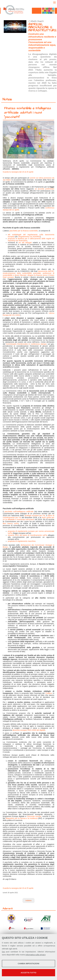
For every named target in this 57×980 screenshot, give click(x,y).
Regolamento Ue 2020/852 (29, 237)
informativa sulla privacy (36, 955)
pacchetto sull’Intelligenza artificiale (19, 511)
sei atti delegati (25, 243)
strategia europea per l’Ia (35, 515)
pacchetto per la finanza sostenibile (24, 231)
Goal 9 (40, 21)
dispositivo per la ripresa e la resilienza (22, 818)
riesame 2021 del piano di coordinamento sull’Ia (27, 535)
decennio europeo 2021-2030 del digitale (29, 730)
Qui (3, 952)
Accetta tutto (28, 973)
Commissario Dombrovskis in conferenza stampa (26, 344)
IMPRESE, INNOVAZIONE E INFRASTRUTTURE (42, 27)
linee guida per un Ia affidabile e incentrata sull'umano (28, 518)
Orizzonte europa (34, 816)
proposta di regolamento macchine (22, 541)
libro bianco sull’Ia (11, 523)
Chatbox (49, 693)
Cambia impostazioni (29, 963)
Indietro (28, 900)
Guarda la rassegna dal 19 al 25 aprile (18, 172)
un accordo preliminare (45, 189)
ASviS (33, 21)
